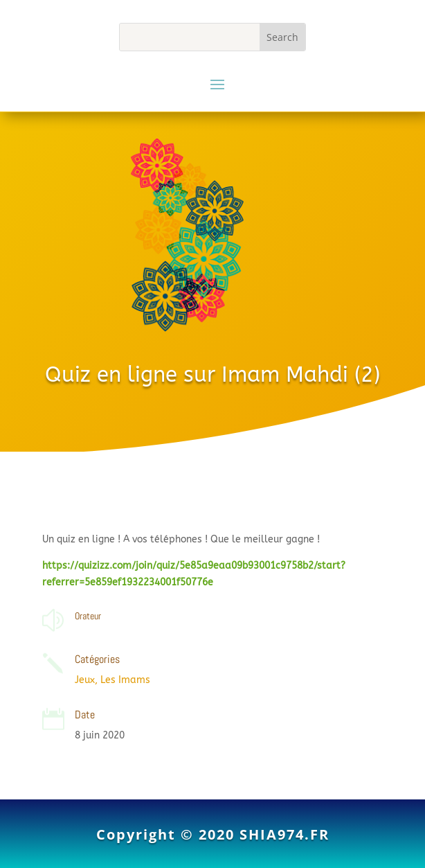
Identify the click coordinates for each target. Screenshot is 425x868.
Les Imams (125, 680)
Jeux (85, 680)
